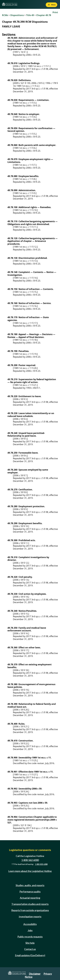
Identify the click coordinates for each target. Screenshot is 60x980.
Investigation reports (30, 916)
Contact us (30, 949)
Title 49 (30, 15)
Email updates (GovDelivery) (30, 955)
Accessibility (30, 924)
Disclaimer (35, 974)
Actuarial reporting (30, 898)
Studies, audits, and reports (30, 885)
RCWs (5, 15)
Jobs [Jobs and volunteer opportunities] (30, 930)
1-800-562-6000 (30, 860)
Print (55, 12)
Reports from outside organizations (30, 910)
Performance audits (30, 892)
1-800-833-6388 (41, 864)
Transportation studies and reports (30, 904)
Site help (30, 943)
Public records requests (30, 937)
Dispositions (17, 15)
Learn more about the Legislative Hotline (30, 871)
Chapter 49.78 (44, 15)
